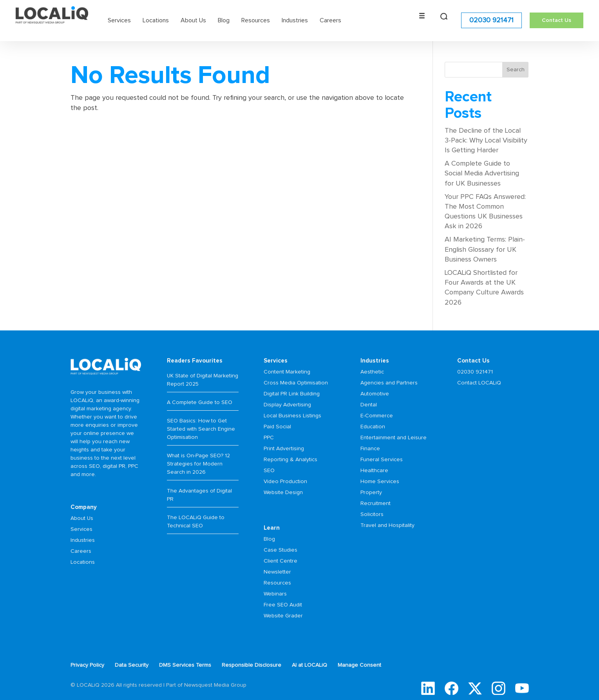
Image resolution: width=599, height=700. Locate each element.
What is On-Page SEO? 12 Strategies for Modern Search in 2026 (198, 464)
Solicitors (372, 514)
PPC (269, 438)
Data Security (132, 665)
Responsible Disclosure (252, 665)
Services (119, 20)
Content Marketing (287, 372)
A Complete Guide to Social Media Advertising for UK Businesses (482, 173)
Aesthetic (372, 372)
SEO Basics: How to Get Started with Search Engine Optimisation (201, 429)
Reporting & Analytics (290, 460)
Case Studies (280, 550)
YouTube (522, 688)
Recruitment (376, 503)
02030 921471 (491, 20)
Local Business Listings (292, 416)
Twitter (475, 688)
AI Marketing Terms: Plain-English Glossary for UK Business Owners (485, 249)
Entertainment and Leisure (394, 438)
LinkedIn (428, 688)
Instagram (499, 688)
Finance (370, 449)
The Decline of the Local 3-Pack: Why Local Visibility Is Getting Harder (486, 141)
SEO (269, 471)
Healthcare (374, 471)
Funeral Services (382, 460)
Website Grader (283, 616)
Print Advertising (284, 449)
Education (373, 427)
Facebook (452, 688)
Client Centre (280, 561)
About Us (193, 20)
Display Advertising (287, 405)
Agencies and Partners (389, 383)
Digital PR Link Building (292, 394)
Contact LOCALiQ (479, 383)
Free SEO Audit (283, 605)
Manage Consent (359, 665)
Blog (224, 20)
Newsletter (277, 572)
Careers (330, 20)
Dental (369, 405)
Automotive (375, 394)
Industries (295, 20)
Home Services (380, 482)
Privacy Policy (87, 665)
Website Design (283, 493)
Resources (256, 20)
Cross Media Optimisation (296, 383)
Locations (156, 20)
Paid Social (277, 427)
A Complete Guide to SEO (200, 402)
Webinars (275, 594)
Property (371, 493)
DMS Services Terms (185, 665)
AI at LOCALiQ (309, 665)
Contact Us (556, 20)
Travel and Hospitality (387, 525)
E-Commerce (377, 416)
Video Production (285, 482)
